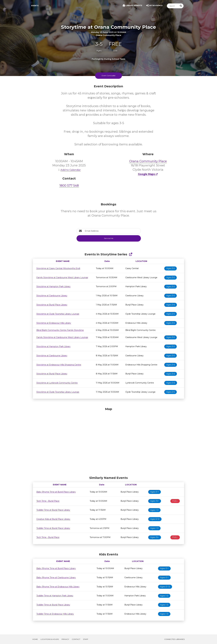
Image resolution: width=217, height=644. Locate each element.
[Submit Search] (181, 6)
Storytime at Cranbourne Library (52, 296)
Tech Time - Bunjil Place (48, 501)
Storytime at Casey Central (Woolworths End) (58, 268)
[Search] (173, 6)
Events (35, 6)
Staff (86, 639)
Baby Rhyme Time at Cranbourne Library (56, 578)
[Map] (108, 441)
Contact (76, 639)
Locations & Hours (50, 639)
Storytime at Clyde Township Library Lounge (58, 314)
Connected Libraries (174, 639)
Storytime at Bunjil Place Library (52, 305)
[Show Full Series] (131, 254)
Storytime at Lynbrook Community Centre (57, 383)
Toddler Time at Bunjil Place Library (53, 510)
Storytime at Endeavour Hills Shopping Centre (59, 365)
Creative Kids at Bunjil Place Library (53, 519)
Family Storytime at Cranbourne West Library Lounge (62, 278)
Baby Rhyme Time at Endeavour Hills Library (58, 587)
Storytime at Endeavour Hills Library (54, 323)
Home (35, 639)
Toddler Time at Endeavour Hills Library (55, 614)
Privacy (65, 639)
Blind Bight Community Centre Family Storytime (60, 330)
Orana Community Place (148, 161)
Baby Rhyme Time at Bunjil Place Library (56, 492)
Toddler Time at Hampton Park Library (55, 596)
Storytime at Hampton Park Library (53, 286)
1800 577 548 (69, 186)
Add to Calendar (69, 170)
